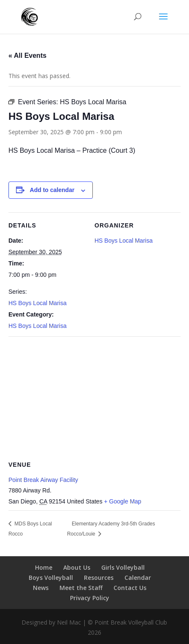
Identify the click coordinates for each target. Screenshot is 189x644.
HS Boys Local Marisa (38, 303)
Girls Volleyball (123, 567)
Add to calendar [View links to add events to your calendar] (52, 190)
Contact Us (130, 588)
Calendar (138, 578)
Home (44, 567)
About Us (77, 567)
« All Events (27, 55)
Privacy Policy (90, 598)
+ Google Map (123, 501)
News (41, 588)
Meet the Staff (81, 588)
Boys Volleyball (51, 578)
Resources (99, 578)
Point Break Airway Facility (43, 480)
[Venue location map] (94, 397)
